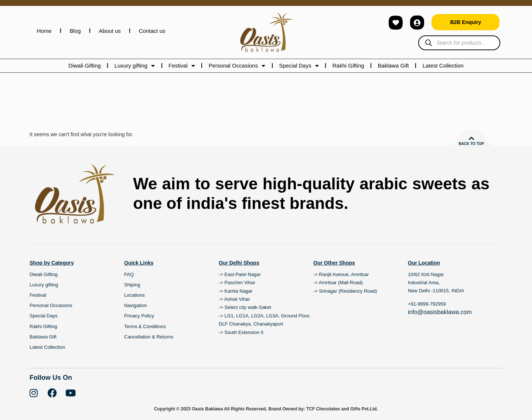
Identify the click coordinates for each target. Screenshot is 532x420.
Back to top (471, 144)
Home (44, 31)
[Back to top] (471, 138)
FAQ (129, 274)
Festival (182, 66)
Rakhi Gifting (348, 66)
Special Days (299, 66)
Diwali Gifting (85, 66)
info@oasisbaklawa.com (440, 312)
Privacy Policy (139, 316)
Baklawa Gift (393, 66)
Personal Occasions (237, 66)
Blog (75, 31)
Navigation (135, 305)
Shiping (132, 285)
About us (110, 31)
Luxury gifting (135, 66)
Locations (134, 295)
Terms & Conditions (145, 326)
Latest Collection (443, 66)
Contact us (152, 31)
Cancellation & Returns (149, 337)
